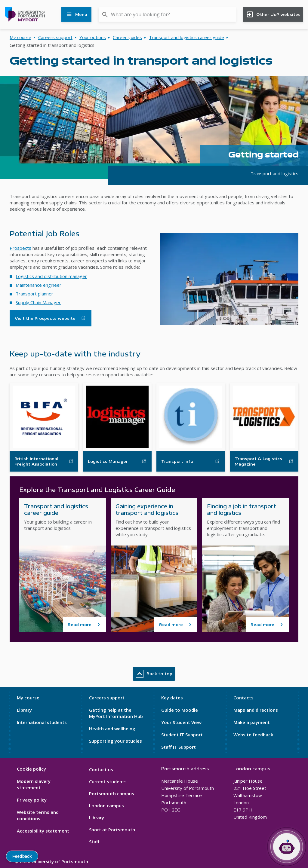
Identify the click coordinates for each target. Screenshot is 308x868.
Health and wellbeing (112, 729)
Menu (76, 14)
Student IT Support (182, 735)
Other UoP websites (273, 14)
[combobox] (167, 14)
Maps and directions (256, 710)
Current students (108, 781)
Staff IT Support (179, 747)
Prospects (20, 248)
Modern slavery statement (34, 784)
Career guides (127, 37)
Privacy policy (32, 800)
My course (20, 37)
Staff (94, 842)
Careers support (55, 37)
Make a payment (252, 722)
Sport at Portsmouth (112, 830)
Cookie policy (31, 769)
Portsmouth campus (112, 793)
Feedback (22, 856)
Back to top (154, 674)
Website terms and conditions (38, 815)
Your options (93, 37)
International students (42, 722)
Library (24, 710)
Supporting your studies (115, 741)
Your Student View (181, 722)
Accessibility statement (43, 831)
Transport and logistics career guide (186, 37)
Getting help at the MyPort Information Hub (116, 713)
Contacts (243, 698)
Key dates (172, 698)
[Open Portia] (287, 847)
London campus (106, 805)
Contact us (101, 769)
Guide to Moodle (180, 710)
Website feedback (253, 735)
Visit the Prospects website (45, 318)
